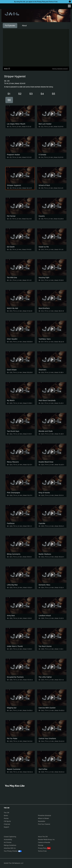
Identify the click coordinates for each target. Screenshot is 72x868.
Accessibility (8, 839)
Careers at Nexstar (44, 842)
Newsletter (42, 821)
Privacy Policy (41, 2)
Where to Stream (43, 818)
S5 (53, 94)
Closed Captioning (10, 837)
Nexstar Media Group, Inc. (46, 839)
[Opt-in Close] (70, 2)
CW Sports (7, 821)
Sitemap (41, 845)
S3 (31, 94)
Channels (7, 824)
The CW (4, 6)
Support (6, 827)
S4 (42, 94)
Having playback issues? (60, 69)
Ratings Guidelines (10, 845)
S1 (9, 94)
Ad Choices (8, 842)
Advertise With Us (10, 848)
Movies (6, 818)
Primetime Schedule (45, 815)
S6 (9, 100)
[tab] (10, 26)
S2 (20, 94)
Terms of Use (53, 2)
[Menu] (69, 6)
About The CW (43, 837)
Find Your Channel (44, 824)
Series (6, 815)
